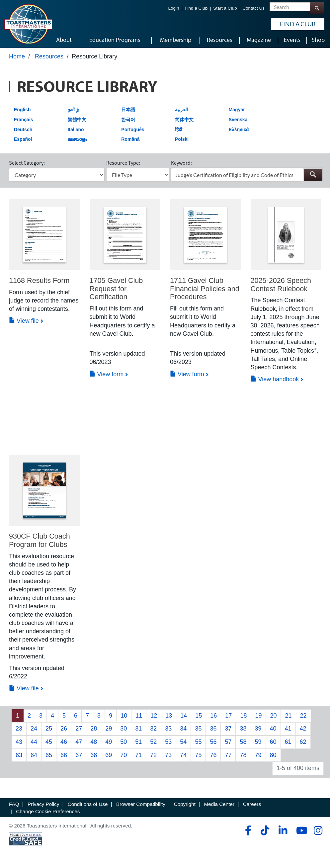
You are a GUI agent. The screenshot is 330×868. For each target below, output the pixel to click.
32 (153, 731)
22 (303, 718)
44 (34, 744)
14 (184, 718)
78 (243, 757)
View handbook (275, 382)
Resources (49, 59)
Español (23, 142)
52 (153, 744)
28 (94, 731)
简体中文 (184, 122)
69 (109, 757)
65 (49, 757)
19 (258, 718)
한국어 (128, 122)
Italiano (76, 132)
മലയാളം (77, 142)
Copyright (184, 807)
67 (79, 757)
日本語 (128, 112)
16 (213, 718)
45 (49, 744)
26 (64, 731)
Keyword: (181, 165)
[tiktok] (265, 833)
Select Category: (27, 165)
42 (303, 731)
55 (198, 744)
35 (198, 731)
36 (213, 731)
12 (154, 718)
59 (258, 744)
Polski (182, 142)
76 (213, 757)
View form (107, 377)
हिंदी (179, 132)
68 (94, 757)
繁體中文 (77, 122)
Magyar (237, 112)
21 (288, 718)
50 (124, 744)
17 (228, 718)
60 (273, 744)
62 (303, 744)
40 (273, 731)
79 (258, 757)
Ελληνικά (239, 132)
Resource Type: (123, 165)
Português (133, 132)
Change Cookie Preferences (48, 814)
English (22, 112)
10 (124, 718)
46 (64, 744)
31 (138, 731)
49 (109, 744)
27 (79, 731)
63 (19, 757)
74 (183, 757)
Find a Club (196, 8)
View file (24, 323)
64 (34, 757)
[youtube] (300, 833)
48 (94, 744)
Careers (252, 807)
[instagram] (318, 833)
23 (19, 731)
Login (174, 8)
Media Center (219, 807)
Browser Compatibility (141, 807)
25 (49, 731)
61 (288, 744)
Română (130, 142)
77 (228, 757)
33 (168, 731)
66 (64, 757)
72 (153, 757)
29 (109, 731)
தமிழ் (73, 112)
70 (124, 757)
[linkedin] (283, 833)
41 (288, 731)
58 (243, 744)
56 (213, 744)
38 (243, 731)
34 (183, 731)
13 (169, 718)
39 (258, 731)
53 (168, 744)
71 (138, 757)
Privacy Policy (43, 807)
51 (138, 744)
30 (124, 731)
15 (199, 718)
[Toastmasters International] (28, 24)
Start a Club (225, 8)
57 (228, 744)
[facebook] (247, 833)
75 (198, 757)
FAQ (14, 807)
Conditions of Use (88, 807)
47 (79, 744)
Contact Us (253, 8)
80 (273, 757)
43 (19, 744)
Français (24, 122)
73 (168, 757)
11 (139, 718)
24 (34, 731)
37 (228, 731)
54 (183, 744)
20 (273, 718)
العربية (181, 112)
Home (17, 59)
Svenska (238, 122)
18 (243, 718)
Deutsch (23, 132)
